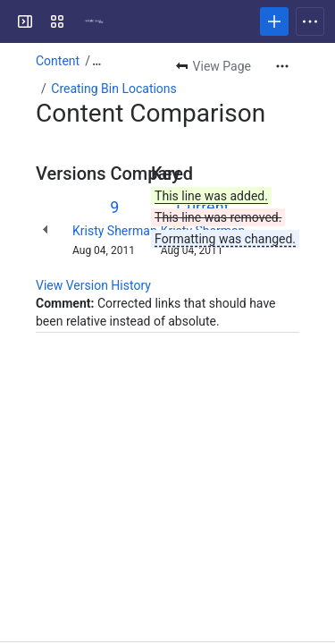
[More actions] (282, 66)
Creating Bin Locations (114, 89)
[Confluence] (93, 21)
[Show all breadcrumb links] (96, 61)
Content (58, 61)
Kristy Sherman (115, 231)
